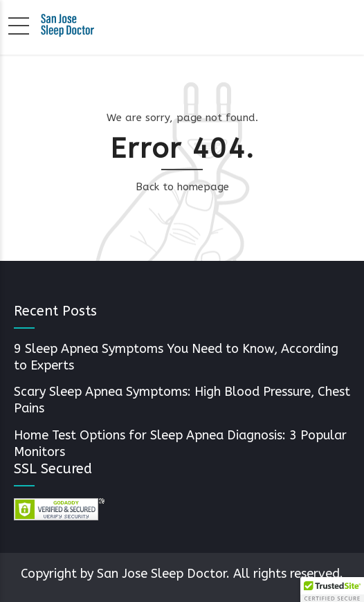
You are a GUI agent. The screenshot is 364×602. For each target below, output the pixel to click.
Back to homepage (182, 187)
